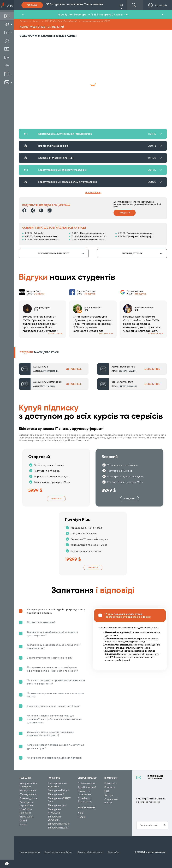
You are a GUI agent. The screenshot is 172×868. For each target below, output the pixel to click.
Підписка (32, 5)
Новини (82, 817)
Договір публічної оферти (90, 852)
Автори (109, 795)
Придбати (125, 213)
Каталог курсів (28, 790)
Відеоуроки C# (56, 794)
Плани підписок (28, 798)
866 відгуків (140, 294)
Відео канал (26, 817)
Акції (81, 813)
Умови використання (30, 852)
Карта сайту (113, 852)
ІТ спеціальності (29, 794)
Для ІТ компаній (87, 787)
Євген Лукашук (48, 386)
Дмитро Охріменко (49, 371)
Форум (23, 825)
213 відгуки (39, 294)
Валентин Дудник (127, 371)
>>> (126, 15)
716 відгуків (90, 294)
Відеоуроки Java (57, 805)
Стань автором (86, 783)
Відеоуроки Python (58, 790)
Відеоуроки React (58, 828)
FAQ (107, 791)
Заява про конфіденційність (59, 852)
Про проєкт (111, 783)
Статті (23, 821)
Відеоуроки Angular (59, 824)
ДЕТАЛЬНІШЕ (74, 369)
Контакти (110, 787)
